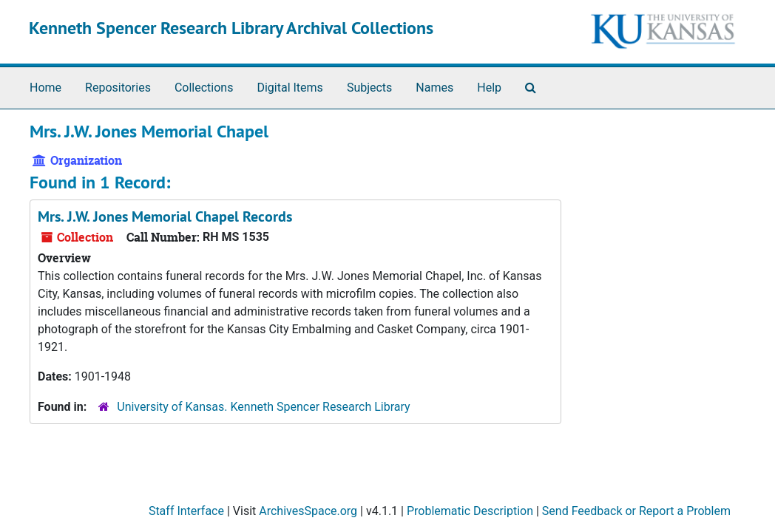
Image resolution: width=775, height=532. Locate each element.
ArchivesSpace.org (308, 511)
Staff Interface (186, 511)
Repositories (118, 88)
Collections (204, 88)
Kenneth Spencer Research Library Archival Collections (231, 28)
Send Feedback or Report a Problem (636, 511)
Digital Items (290, 88)
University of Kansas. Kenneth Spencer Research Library (263, 407)
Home (45, 88)
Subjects (369, 88)
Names (434, 88)
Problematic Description (470, 511)
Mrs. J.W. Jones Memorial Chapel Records (165, 216)
